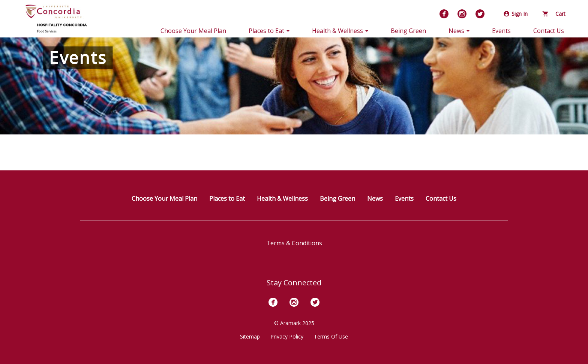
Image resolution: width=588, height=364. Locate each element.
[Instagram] (462, 14)
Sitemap (250, 336)
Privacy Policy (287, 336)
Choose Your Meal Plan (193, 31)
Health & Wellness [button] (340, 31)
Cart (554, 14)
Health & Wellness (282, 198)
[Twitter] (480, 14)
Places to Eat (227, 198)
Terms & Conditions (294, 243)
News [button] (459, 31)
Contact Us (549, 31)
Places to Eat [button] (269, 31)
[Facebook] (444, 14)
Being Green (408, 31)
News (375, 198)
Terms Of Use (331, 336)
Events (501, 31)
